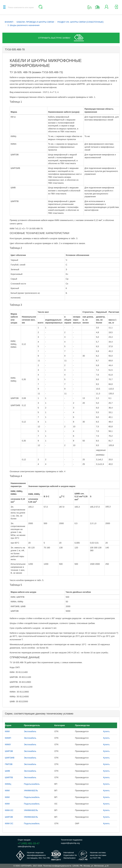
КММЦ (8, 784)
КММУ (8, 744)
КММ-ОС (9, 810)
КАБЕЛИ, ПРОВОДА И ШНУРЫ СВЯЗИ (35, 22)
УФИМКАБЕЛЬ (31, 791)
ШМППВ (9, 777)
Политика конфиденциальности (57, 866)
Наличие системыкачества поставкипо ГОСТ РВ (98, 855)
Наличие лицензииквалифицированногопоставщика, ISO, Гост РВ (38, 855)
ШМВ (7, 771)
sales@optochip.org (26, 846)
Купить (106, 731)
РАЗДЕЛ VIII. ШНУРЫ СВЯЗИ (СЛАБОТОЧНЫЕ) (80, 22)
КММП (8, 738)
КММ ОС (9, 823)
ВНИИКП (9, 22)
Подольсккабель (32, 784)
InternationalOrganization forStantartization (70, 855)
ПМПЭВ (9, 764)
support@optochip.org (70, 843)
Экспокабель (30, 731)
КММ (7, 731)
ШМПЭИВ (10, 758)
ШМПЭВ (9, 751)
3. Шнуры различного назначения (23, 25)
